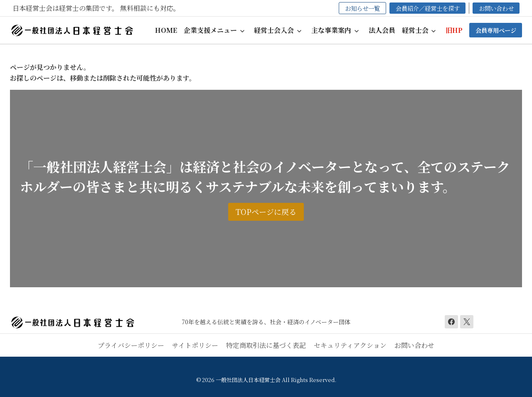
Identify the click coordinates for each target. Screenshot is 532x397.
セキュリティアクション (350, 345)
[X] (467, 322)
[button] (216, 30)
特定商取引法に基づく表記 (266, 345)
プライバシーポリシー (131, 345)
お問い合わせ (414, 345)
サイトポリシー (195, 345)
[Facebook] (451, 322)
